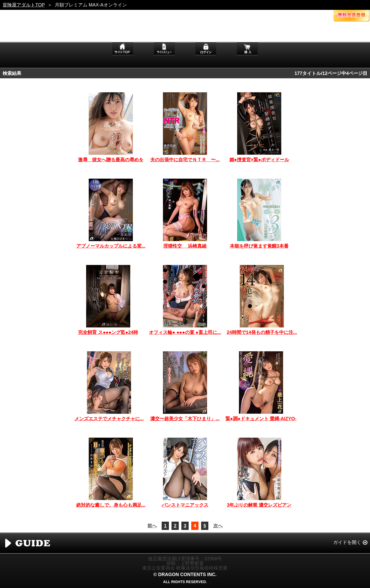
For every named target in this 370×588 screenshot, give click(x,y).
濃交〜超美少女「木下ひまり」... (185, 419)
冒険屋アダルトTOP (24, 5)
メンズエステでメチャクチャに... (109, 419)
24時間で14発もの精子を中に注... (262, 332)
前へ (152, 526)
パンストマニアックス (185, 505)
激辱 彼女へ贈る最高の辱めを (111, 160)
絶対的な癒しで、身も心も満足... (111, 505)
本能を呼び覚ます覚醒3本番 (259, 246)
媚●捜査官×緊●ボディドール (259, 160)
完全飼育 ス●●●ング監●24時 (108, 332)
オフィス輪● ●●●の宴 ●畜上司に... (185, 332)
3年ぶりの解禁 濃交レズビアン (259, 505)
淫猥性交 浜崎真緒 (185, 246)
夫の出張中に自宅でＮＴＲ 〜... (185, 160)
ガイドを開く (347, 542)
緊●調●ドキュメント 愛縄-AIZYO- (261, 419)
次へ (218, 526)
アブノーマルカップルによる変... (111, 246)
